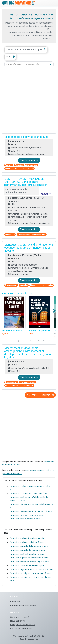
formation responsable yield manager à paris (31, 511)
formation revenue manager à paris (27, 515)
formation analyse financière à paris (27, 538)
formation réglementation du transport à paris (32, 569)
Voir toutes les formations (40, 395)
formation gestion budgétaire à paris (27, 554)
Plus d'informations (29, 160)
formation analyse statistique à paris (27, 542)
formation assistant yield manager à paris (29, 493)
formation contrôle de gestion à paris (27, 550)
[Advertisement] (29, 102)
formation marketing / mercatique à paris (29, 562)
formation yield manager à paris (25, 519)
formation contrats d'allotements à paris (29, 546)
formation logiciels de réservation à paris (29, 558)
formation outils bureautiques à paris (27, 566)
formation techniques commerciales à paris (30, 573)
